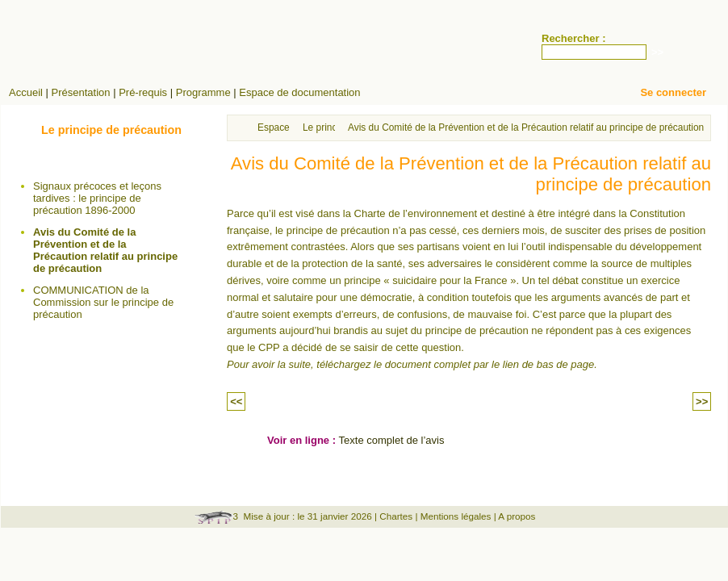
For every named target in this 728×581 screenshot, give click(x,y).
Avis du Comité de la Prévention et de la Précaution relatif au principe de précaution (105, 250)
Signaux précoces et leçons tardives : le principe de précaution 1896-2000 (97, 198)
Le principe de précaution (111, 130)
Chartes (396, 516)
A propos (517, 516)
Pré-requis (143, 92)
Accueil (26, 92)
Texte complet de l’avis (392, 440)
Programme (203, 92)
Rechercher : (573, 38)
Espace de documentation (299, 92)
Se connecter (673, 92)
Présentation (81, 92)
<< (236, 401)
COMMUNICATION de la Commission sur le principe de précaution (103, 302)
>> (702, 401)
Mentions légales (456, 516)
